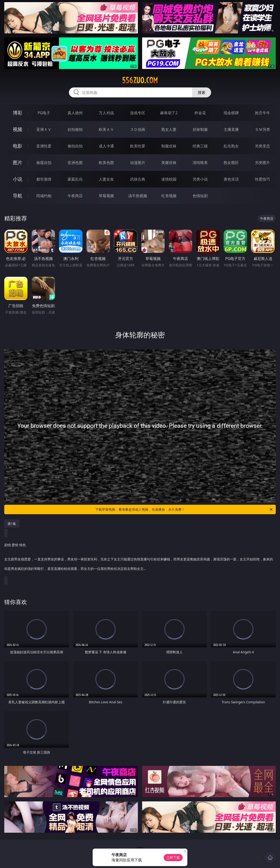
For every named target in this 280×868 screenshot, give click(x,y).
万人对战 (106, 113)
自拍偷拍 (75, 129)
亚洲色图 (75, 163)
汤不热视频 (138, 196)
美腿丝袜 (169, 163)
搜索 (202, 92)
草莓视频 (106, 196)
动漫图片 (138, 163)
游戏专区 (138, 113)
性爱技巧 (262, 179)
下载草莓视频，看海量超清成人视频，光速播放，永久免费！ (184, 509)
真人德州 (75, 113)
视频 (18, 129)
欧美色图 (106, 163)
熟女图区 (231, 163)
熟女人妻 (169, 129)
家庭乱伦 (75, 179)
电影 (18, 146)
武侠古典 (138, 179)
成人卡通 (106, 146)
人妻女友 (106, 179)
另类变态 (262, 146)
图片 (18, 162)
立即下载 (173, 857)
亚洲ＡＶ (44, 129)
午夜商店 (75, 196)
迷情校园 (169, 179)
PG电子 (44, 113)
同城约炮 (44, 196)
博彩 (18, 113)
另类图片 (262, 163)
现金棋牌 (231, 113)
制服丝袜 (169, 146)
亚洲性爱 (44, 146)
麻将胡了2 (169, 113)
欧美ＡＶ (106, 129)
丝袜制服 (200, 129)
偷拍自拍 (75, 146)
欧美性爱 (138, 146)
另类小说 (200, 179)
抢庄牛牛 (262, 113)
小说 (18, 179)
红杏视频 (169, 196)
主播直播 (231, 129)
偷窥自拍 (44, 163)
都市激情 (44, 179)
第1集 (12, 524)
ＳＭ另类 (262, 129)
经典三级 (200, 146)
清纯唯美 (200, 163)
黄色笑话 (231, 179)
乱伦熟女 (231, 146)
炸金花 (200, 113)
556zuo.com (140, 80)
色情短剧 (200, 196)
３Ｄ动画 (138, 129)
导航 (18, 196)
